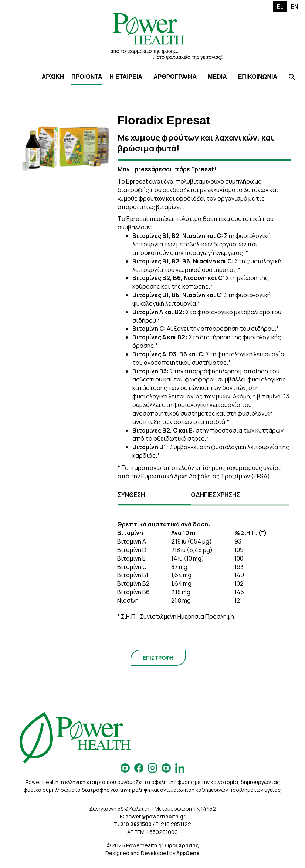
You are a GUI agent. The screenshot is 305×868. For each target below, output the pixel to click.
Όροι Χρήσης (182, 845)
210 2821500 (136, 824)
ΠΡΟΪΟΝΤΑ (87, 77)
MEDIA (217, 77)
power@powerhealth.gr (155, 816)
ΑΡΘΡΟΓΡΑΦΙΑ (175, 77)
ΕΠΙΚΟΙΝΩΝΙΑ (258, 77)
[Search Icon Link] (292, 78)
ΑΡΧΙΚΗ (53, 77)
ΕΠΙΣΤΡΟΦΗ (158, 658)
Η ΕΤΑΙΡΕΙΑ (126, 77)
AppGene (188, 853)
